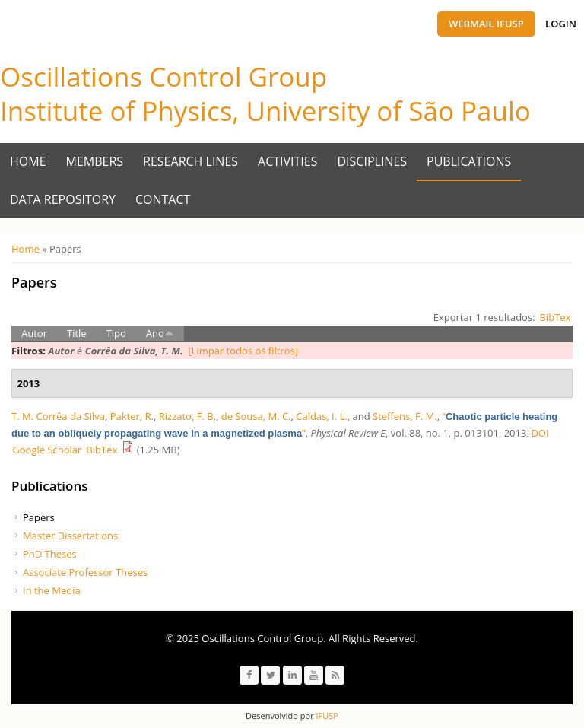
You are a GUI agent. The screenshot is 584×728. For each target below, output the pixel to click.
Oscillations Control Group (163, 76)
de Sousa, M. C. (256, 416)
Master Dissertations (70, 536)
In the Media (52, 590)
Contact (163, 199)
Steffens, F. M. (405, 416)
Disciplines (373, 161)
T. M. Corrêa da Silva (58, 416)
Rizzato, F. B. (187, 416)
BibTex (555, 317)
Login (561, 24)
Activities (287, 161)
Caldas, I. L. (321, 416)
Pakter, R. (132, 416)
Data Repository (63, 199)
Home (28, 161)
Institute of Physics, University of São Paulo (265, 111)
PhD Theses (50, 554)
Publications (469, 161)
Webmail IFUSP (486, 24)
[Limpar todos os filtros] (243, 351)
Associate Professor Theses (85, 572)
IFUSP (326, 715)
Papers (39, 517)
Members (95, 161)
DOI (540, 433)
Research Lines (190, 161)
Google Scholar (47, 450)
